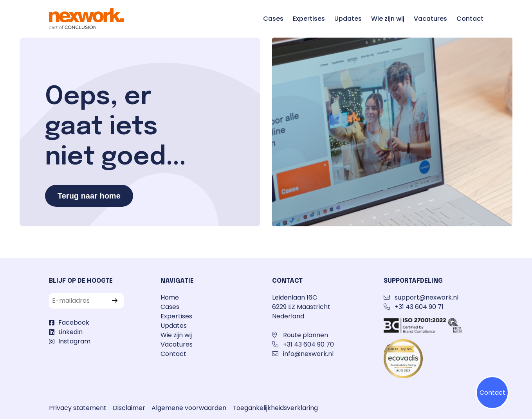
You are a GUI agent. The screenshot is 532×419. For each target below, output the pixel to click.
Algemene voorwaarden (189, 408)
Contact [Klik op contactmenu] (492, 393)
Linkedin (70, 332)
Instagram (74, 341)
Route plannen (306, 335)
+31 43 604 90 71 (419, 307)
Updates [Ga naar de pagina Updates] (348, 19)
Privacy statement (78, 408)
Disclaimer (129, 408)
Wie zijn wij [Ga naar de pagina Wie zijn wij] (388, 19)
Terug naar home (89, 196)
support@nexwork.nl (427, 297)
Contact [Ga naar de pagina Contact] (470, 19)
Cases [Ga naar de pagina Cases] (273, 19)
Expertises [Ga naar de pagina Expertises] (309, 19)
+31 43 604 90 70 (308, 344)
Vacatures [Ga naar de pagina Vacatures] (430, 19)
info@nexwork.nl (308, 354)
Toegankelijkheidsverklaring (275, 408)
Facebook (74, 322)
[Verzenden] (117, 301)
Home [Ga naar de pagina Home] (170, 297)
